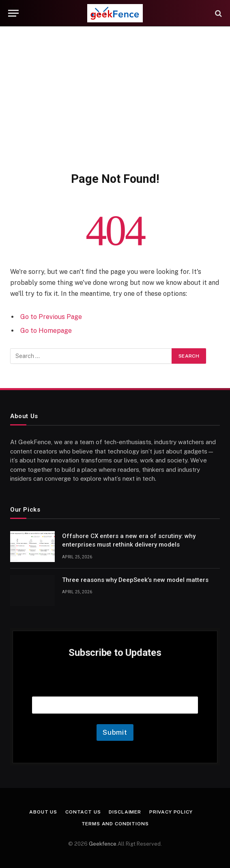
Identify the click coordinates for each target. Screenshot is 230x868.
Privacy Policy (171, 812)
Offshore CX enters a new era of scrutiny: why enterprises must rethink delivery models (129, 540)
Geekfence (103, 844)
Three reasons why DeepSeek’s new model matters (135, 580)
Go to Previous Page (51, 317)
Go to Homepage (46, 331)
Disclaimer (125, 812)
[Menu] (13, 13)
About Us (43, 812)
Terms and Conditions (115, 824)
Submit (115, 732)
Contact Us (83, 812)
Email (115, 686)
